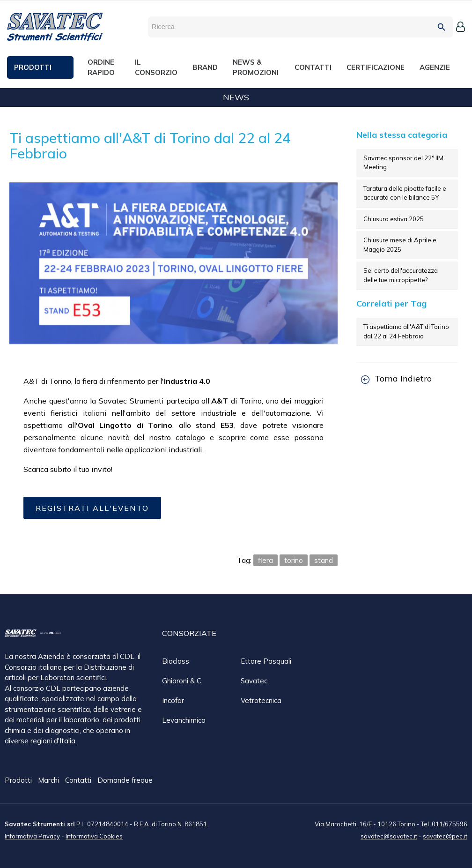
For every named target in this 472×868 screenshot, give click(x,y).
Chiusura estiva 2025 (394, 219)
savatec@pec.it (445, 836)
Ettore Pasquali (266, 661)
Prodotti (19, 781)
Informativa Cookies (94, 836)
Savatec (254, 681)
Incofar (173, 700)
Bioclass (176, 661)
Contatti (79, 781)
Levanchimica (184, 720)
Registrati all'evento (92, 508)
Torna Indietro (396, 378)
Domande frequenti (129, 781)
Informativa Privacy (32, 836)
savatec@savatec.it (389, 836)
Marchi (49, 781)
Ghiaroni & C (182, 681)
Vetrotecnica (261, 700)
